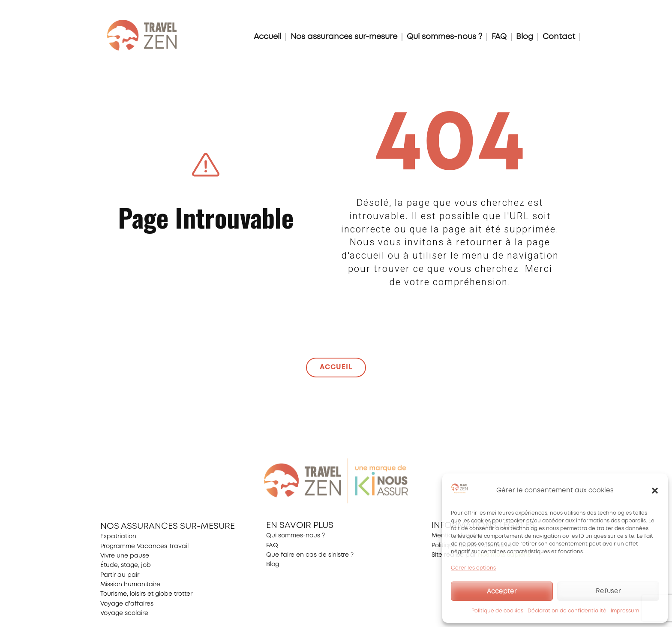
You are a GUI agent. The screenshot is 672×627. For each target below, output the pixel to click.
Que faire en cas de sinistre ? (310, 555)
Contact (559, 37)
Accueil (267, 37)
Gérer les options (473, 568)
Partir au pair (120, 575)
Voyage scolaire (124, 613)
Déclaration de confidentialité (567, 611)
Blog (525, 37)
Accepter (502, 591)
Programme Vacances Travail (144, 546)
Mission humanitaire (130, 585)
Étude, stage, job (126, 565)
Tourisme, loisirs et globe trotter (146, 594)
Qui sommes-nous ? (444, 37)
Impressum (625, 611)
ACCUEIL (336, 367)
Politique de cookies (497, 611)
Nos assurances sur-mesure (344, 37)
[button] (655, 491)
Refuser (608, 591)
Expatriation (118, 537)
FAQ (499, 37)
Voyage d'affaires (127, 604)
